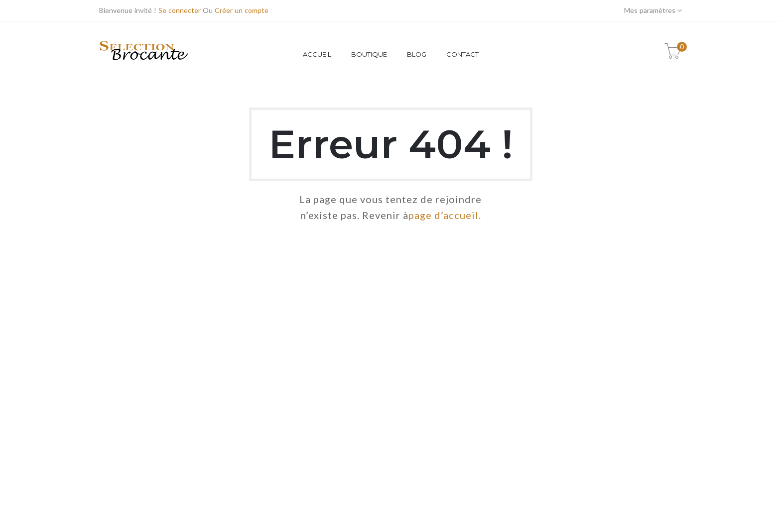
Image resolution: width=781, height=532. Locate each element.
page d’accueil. (445, 215)
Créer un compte (242, 10)
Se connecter (180, 10)
